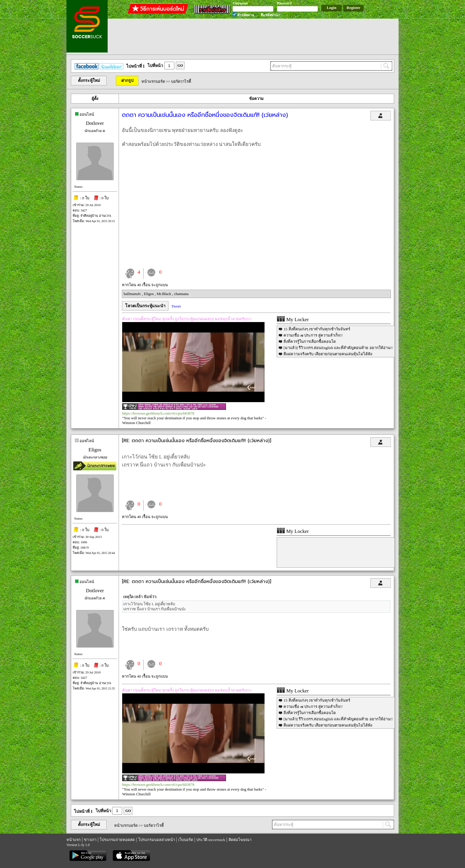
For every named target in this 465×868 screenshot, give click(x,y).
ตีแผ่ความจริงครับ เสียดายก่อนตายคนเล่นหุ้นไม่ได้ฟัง (328, 354)
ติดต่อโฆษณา (240, 840)
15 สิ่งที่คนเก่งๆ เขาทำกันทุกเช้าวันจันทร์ (317, 329)
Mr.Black (164, 294)
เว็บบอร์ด (186, 840)
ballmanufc (133, 294)
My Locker (293, 320)
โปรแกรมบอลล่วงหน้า (157, 840)
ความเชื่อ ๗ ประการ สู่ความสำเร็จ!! (313, 335)
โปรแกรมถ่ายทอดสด (117, 840)
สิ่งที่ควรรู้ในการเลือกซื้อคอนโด (310, 341)
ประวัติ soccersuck (211, 840)
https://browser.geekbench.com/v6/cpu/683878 (158, 413)
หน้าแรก (74, 840)
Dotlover (95, 123)
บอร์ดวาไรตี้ (181, 81)
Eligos (149, 294)
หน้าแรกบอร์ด (153, 81)
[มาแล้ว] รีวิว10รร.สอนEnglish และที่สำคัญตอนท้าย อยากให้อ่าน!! (338, 348)
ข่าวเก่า (90, 840)
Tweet (176, 306)
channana (181, 294)
